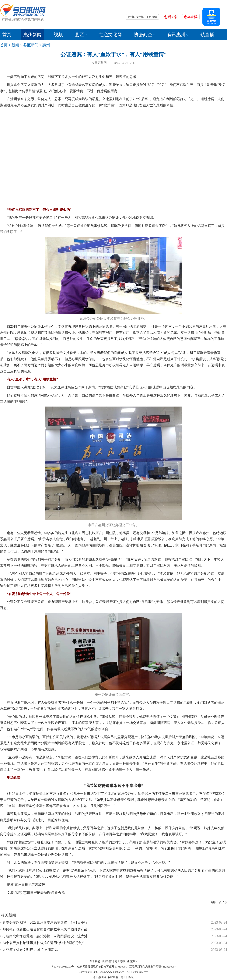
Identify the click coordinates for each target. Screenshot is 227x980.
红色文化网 (110, 35)
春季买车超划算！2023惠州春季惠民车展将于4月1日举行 (45, 922)
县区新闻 (31, 45)
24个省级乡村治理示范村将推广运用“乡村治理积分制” (43, 943)
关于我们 (95, 961)
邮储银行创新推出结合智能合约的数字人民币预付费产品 (45, 929)
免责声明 (132, 961)
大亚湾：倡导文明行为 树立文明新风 (30, 950)
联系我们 (107, 961)
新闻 (15, 45)
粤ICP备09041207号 (63, 967)
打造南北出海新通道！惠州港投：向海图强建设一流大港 (45, 936)
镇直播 (207, 35)
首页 (7, 35)
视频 (58, 35)
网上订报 (120, 961)
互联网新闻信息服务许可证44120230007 (153, 967)
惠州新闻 (33, 35)
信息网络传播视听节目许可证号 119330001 (102, 967)
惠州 (46, 45)
